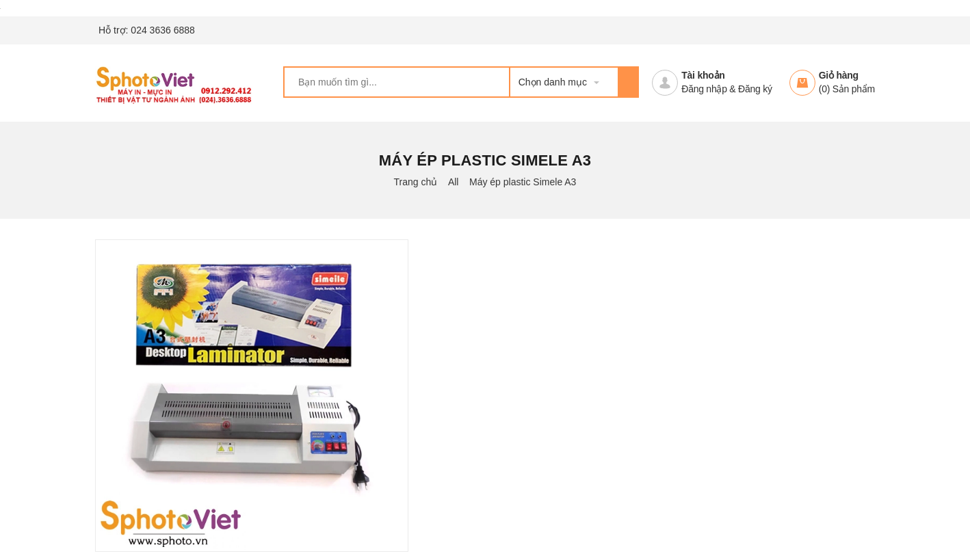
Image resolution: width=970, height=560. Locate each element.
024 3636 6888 (162, 30)
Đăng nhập (704, 89)
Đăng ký (755, 89)
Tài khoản (703, 75)
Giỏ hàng (839, 75)
